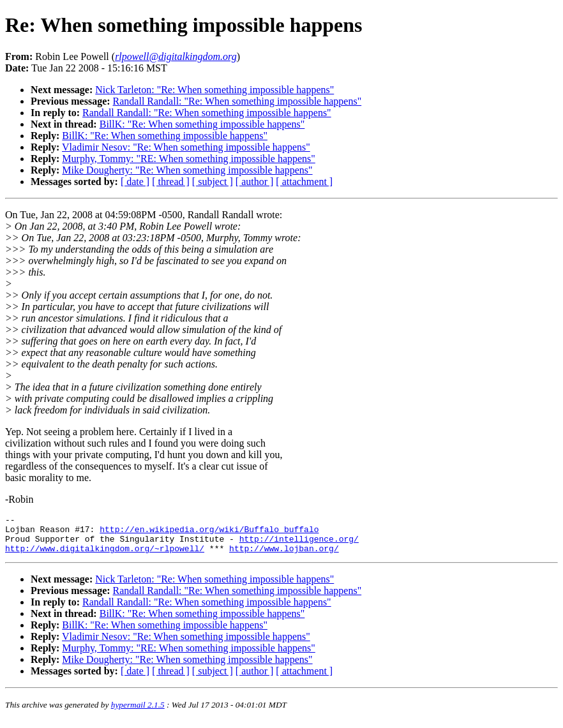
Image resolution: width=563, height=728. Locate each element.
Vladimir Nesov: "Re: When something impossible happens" (186, 147)
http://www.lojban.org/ (284, 556)
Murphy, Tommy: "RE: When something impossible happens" (189, 159)
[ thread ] (171, 182)
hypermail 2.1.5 (138, 712)
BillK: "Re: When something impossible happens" (202, 124)
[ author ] (255, 182)
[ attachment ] (304, 182)
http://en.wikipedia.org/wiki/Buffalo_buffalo (209, 533)
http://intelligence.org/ (299, 544)
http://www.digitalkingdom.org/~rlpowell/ (105, 556)
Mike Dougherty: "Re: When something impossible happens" (187, 170)
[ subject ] (213, 182)
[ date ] (135, 182)
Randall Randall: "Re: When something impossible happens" (237, 101)
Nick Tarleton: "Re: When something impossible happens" (214, 90)
